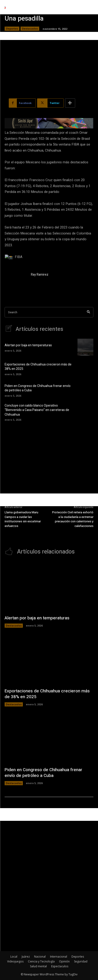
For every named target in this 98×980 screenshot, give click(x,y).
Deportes (12, 29)
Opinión (64, 961)
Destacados (30, 29)
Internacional (59, 957)
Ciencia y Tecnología (41, 961)
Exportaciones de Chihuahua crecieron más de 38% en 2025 (38, 367)
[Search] (88, 312)
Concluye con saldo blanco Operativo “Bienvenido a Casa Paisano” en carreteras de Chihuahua (37, 410)
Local (14, 957)
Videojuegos (15, 961)
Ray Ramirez (40, 275)
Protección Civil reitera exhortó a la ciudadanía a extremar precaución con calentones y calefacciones (73, 519)
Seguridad (81, 961)
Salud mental (38, 966)
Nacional (40, 957)
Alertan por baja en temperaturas (28, 345)
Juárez (26, 957)
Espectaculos (60, 966)
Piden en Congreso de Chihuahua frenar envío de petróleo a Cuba (38, 388)
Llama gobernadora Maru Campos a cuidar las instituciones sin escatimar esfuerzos (23, 519)
